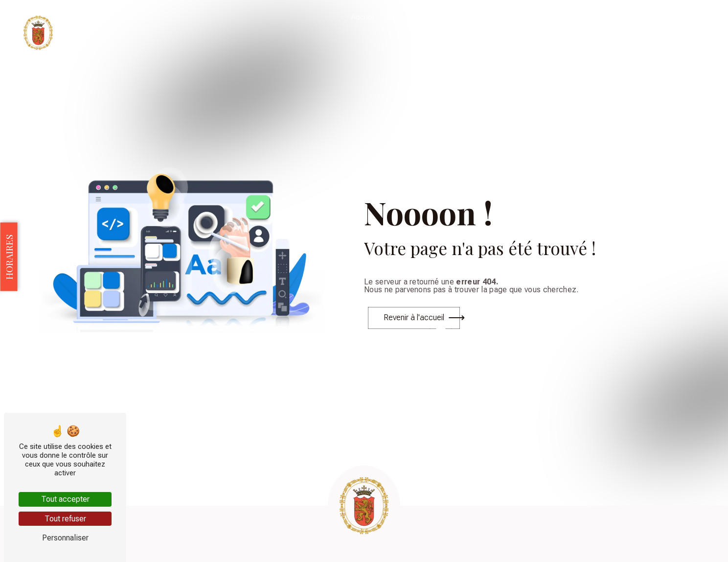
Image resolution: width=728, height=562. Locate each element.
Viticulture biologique (419, 17)
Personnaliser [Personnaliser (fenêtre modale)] (65, 538)
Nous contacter (686, 17)
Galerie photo (627, 17)
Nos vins (478, 17)
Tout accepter (65, 499)
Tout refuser (65, 519)
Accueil (363, 17)
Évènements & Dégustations (549, 17)
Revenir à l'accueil (414, 317)
